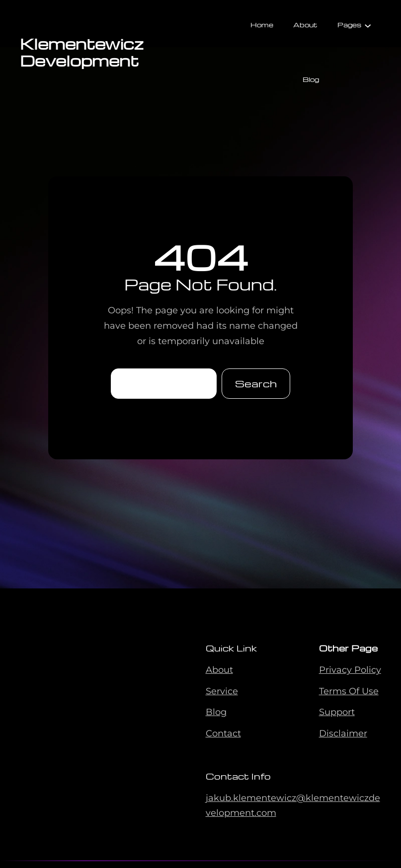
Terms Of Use (349, 691)
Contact (223, 733)
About (219, 670)
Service (222, 691)
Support (337, 712)
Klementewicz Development (82, 52)
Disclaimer (343, 733)
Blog (216, 712)
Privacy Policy (350, 670)
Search (256, 383)
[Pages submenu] (368, 25)
